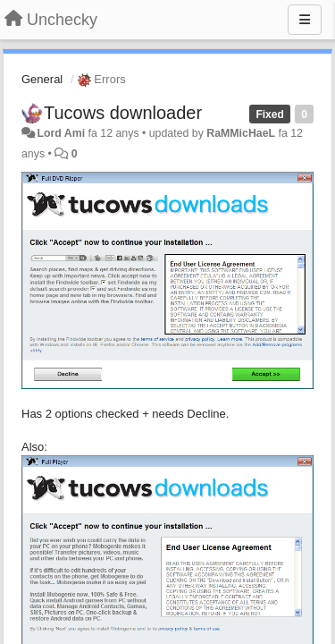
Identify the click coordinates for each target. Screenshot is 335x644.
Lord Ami (61, 133)
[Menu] (305, 20)
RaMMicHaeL (241, 133)
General (42, 79)
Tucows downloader (123, 113)
